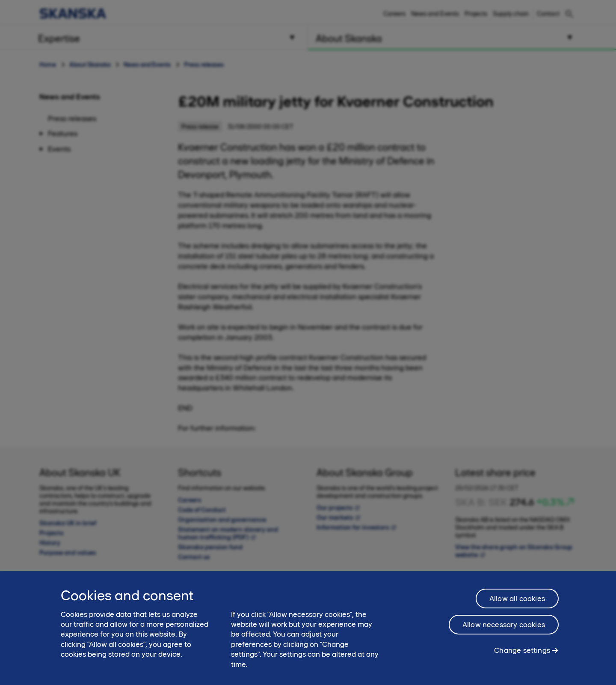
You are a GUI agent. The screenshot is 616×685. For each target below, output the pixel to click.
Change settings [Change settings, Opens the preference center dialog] (522, 650)
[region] (308, 628)
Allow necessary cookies (504, 625)
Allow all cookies (517, 599)
